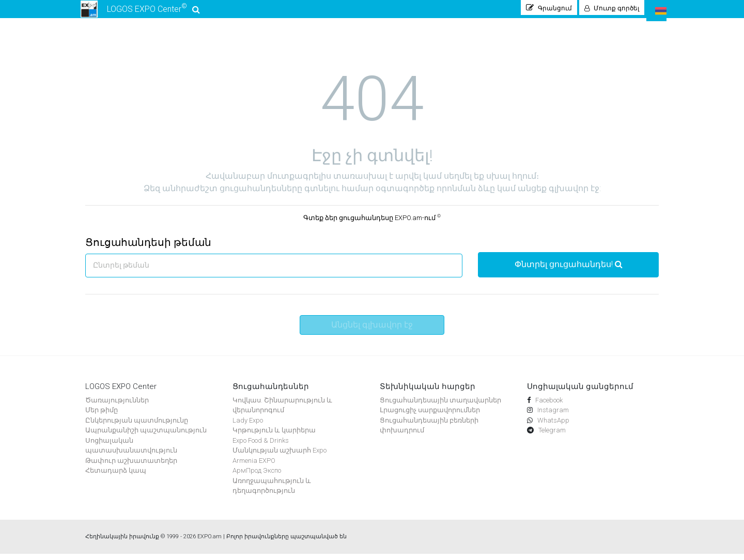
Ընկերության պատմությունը (137, 426)
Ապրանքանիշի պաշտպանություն (146, 436)
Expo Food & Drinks (261, 446)
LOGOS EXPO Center (141, 12)
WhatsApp (553, 426)
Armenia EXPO (254, 466)
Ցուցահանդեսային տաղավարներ (440, 406)
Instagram (552, 416)
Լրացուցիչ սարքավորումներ (430, 416)
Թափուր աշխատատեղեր (131, 466)
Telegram (551, 436)
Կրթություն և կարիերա (274, 436)
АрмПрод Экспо (257, 477)
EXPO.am (210, 542)
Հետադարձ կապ (116, 477)
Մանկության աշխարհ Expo (280, 456)
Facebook (548, 406)
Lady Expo (248, 426)
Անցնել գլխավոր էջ (372, 330)
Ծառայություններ (117, 406)
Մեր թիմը (102, 416)
